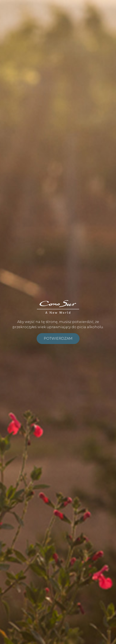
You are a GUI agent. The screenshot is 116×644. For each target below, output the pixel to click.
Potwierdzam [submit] (58, 338)
